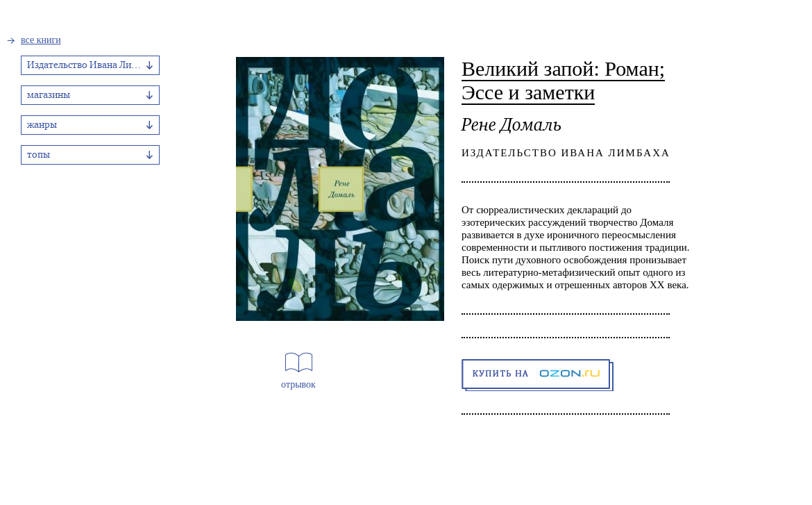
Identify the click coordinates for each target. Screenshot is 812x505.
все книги (41, 40)
